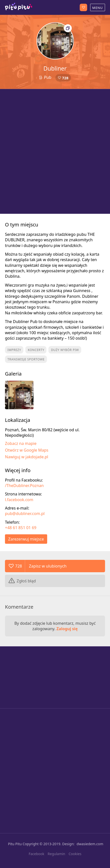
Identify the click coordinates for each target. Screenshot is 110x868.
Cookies (75, 854)
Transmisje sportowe (26, 359)
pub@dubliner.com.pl (25, 514)
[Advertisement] (55, 151)
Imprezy (14, 350)
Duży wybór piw (65, 350)
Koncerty (36, 350)
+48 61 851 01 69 (21, 528)
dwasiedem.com (90, 844)
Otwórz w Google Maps (27, 450)
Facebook (36, 854)
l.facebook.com (19, 500)
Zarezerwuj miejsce (26, 539)
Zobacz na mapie (21, 443)
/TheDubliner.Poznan (24, 486)
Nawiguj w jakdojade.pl (27, 457)
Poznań (19, 7)
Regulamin (56, 854)
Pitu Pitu (15, 844)
